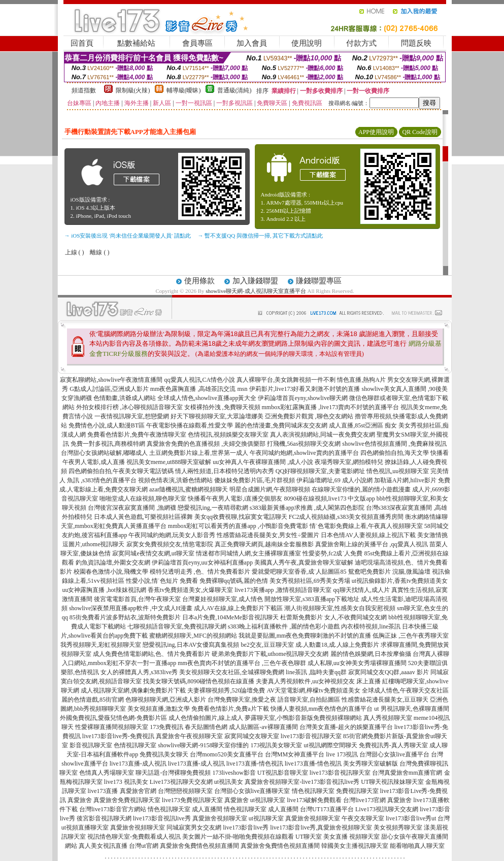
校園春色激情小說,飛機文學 (111, 572)
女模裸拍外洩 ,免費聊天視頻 (222, 407)
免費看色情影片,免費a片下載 (230, 709)
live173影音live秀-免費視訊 (118, 736)
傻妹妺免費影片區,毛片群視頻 (255, 480)
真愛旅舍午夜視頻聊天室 (189, 736)
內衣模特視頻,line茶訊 (371, 626)
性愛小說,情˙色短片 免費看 (162, 581)
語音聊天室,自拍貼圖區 (309, 700)
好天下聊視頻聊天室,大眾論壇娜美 (217, 416)
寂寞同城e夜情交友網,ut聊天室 (153, 553)
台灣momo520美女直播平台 (227, 754)
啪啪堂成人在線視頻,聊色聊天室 (143, 499)
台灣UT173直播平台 (327, 809)
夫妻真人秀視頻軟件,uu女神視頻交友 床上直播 (318, 681)
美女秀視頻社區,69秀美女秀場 (310, 581)
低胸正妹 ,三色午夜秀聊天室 (411, 636)
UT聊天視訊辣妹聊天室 (392, 782)
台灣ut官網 (143, 846)
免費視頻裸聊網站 (338, 718)
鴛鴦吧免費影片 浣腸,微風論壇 (389, 572)
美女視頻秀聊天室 (398, 827)
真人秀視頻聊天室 (388, 718)
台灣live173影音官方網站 (113, 809)
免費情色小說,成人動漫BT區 (107, 425)
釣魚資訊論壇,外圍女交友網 (113, 562)
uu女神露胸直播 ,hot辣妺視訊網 (104, 590)
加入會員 (252, 43)
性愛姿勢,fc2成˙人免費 (332, 553)
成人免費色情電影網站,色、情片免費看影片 (152, 654)
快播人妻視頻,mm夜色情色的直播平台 (322, 709)
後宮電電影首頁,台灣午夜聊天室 (137, 599)
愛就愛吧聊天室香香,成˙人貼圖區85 (299, 572)
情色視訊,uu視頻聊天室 (398, 471)
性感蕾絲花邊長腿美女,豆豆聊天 (385, 700)
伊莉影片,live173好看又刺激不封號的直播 (305, 389)
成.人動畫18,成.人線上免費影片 (337, 645)
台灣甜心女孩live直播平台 (394, 754)
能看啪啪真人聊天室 (417, 846)
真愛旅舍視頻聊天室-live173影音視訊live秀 (302, 782)
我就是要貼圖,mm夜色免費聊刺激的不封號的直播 (305, 636)
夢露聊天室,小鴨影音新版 (279, 718)
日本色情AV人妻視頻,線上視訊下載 (368, 535)
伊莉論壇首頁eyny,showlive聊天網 (303, 398)
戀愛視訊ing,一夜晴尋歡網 (213, 508)
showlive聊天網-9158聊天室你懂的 (203, 745)
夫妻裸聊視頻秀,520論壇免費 (226, 690)
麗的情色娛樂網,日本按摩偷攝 (371, 654)
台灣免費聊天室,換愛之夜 (242, 700)
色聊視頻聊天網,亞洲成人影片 (166, 700)
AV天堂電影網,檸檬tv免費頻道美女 (313, 690)
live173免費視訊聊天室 (192, 800)
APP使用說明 (376, 132)
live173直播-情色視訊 (255, 764)
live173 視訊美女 (126, 782)
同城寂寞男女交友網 (194, 827)
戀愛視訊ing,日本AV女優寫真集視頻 (191, 645)
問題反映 (416, 43)
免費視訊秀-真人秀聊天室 (393, 745)
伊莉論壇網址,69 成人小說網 (334, 480)
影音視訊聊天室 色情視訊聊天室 (113, 745)
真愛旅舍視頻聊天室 (220, 818)
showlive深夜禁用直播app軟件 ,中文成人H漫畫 (131, 608)
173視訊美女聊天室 (276, 745)
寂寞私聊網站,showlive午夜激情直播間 (111, 380)
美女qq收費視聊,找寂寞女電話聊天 (241, 517)
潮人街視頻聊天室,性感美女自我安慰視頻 (340, 608)
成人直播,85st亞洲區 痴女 (363, 425)
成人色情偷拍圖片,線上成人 (206, 718)
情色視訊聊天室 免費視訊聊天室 (335, 791)
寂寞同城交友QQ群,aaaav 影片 (389, 672)
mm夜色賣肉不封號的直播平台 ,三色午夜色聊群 (242, 663)
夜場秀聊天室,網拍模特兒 (349, 462)
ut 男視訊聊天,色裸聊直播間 (411, 709)
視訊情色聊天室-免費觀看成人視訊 (134, 837)
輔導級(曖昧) (184, 90)
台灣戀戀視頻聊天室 (185, 791)
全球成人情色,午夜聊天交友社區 (405, 690)
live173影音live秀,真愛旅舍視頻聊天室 (321, 827)
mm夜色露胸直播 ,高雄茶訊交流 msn (199, 389)
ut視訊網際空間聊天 (330, 745)
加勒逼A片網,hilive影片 (405, 480)
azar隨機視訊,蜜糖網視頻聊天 (189, 489)
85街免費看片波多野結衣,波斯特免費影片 (125, 617)
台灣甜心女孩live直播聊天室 (252, 791)
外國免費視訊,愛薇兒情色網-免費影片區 (113, 718)
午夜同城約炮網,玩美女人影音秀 (172, 535)
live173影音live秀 (246, 827)
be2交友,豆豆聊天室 (267, 645)
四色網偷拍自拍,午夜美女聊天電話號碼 (121, 471)
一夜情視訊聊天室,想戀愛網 (132, 416)
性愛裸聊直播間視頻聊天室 (112, 727)
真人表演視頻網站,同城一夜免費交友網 (323, 435)
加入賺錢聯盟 (255, 281)
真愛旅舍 (80, 800)
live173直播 (103, 791)
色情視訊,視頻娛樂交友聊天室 (228, 435)
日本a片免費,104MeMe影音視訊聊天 (230, 617)
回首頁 (82, 43)
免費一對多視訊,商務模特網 (108, 444)
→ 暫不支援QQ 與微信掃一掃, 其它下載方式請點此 (261, 236)
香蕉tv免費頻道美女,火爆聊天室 (190, 590)
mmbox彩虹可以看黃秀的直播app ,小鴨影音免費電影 (238, 526)
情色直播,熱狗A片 (361, 380)
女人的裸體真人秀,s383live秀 (139, 672)
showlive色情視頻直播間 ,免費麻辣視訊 (394, 444)
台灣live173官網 (364, 800)
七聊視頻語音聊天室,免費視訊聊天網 (177, 626)
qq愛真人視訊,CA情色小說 (200, 380)
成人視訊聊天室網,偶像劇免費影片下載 (133, 690)
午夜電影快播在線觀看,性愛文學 (190, 425)
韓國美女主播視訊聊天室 (355, 846)
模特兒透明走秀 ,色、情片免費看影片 (200, 572)
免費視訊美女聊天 (164, 754)
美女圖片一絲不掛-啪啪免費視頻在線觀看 (238, 837)
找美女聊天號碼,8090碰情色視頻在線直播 (199, 681)
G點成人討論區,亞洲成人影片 (109, 389)
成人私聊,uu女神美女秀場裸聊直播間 (357, 663)
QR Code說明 (420, 132)
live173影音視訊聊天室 (311, 736)
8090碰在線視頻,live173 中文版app (330, 499)
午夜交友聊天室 (363, 818)
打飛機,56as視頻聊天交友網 (304, 444)
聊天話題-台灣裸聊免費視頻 (173, 773)
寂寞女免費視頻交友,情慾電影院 (170, 544)
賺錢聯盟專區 (319, 281)
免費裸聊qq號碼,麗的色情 (234, 581)
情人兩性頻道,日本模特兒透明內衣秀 (225, 471)
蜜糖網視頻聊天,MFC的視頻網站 (193, 636)
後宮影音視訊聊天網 (104, 818)
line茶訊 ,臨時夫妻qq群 (316, 672)
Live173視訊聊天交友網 (181, 782)
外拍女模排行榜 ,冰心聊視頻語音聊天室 (129, 407)
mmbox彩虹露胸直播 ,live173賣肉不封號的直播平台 (331, 407)
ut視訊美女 (229, 782)
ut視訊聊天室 (268, 800)
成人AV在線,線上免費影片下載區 (238, 608)
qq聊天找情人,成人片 (362, 590)
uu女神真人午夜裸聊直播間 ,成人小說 (263, 462)
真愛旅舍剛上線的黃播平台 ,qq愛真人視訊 (372, 544)
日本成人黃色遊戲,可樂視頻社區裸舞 (143, 517)
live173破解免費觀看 (314, 800)
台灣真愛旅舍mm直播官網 (407, 773)
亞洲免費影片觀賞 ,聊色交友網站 (309, 416)
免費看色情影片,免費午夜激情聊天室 (137, 435)
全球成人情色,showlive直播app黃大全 (207, 398)
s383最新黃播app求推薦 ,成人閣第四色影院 (307, 508)
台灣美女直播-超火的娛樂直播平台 (346, 727)
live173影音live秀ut (411, 818)
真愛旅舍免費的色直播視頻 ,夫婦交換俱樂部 (206, 444)
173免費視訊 (166, 727)
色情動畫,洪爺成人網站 (125, 398)
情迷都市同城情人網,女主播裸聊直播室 (248, 553)
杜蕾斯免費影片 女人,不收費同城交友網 (333, 617)
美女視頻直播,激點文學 (159, 709)
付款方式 (361, 43)
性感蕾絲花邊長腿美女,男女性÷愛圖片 (268, 535)
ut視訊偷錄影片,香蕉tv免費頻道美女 (400, 581)
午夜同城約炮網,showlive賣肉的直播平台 (304, 453)
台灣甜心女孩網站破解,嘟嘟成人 (104, 453)
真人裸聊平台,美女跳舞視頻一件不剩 (286, 380)
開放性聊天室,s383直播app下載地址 (312, 599)
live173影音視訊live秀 (162, 818)
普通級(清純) (234, 90)
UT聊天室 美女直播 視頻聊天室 (338, 837)
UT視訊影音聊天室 (283, 773)
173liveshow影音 (234, 773)
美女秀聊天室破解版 (371, 764)
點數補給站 (136, 43)
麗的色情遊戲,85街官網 (93, 700)
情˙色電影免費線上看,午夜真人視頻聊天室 (366, 526)
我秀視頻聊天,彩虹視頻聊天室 (101, 645)
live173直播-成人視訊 (138, 764)
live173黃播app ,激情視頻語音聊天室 (283, 590)
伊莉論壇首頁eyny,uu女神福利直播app (202, 562)
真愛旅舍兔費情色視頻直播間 (199, 846)
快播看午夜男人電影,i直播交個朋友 (235, 499)
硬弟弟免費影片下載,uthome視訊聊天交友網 (270, 654)
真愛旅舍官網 (138, 791)
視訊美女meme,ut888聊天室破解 (169, 462)
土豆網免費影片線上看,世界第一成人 (199, 453)
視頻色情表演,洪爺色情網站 (175, 480)
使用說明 (307, 43)
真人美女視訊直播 (103, 846)
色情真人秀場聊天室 (107, 773)
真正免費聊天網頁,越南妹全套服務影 (264, 544)
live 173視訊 (342, 754)
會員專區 (197, 43)
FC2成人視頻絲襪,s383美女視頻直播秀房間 (346, 517)
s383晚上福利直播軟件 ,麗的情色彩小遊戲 (284, 626)
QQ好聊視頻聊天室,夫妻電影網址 (320, 471)
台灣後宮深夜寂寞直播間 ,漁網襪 (132, 508)
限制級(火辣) (133, 90)
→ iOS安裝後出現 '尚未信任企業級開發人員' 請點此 (128, 236)
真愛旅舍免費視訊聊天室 (127, 800)
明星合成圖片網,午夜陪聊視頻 (270, 489)
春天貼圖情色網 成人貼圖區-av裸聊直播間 (241, 727)
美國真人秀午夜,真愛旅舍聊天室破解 (304, 562)
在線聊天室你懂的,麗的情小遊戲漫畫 (361, 489)
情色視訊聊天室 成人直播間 (185, 809)
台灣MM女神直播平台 (295, 754)
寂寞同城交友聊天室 (252, 736)
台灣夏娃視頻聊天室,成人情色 (223, 599)
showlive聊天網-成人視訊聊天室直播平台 (256, 291)
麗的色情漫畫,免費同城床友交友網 (281, 425)
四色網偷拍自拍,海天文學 (395, 453)
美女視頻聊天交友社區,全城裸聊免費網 (232, 672)
